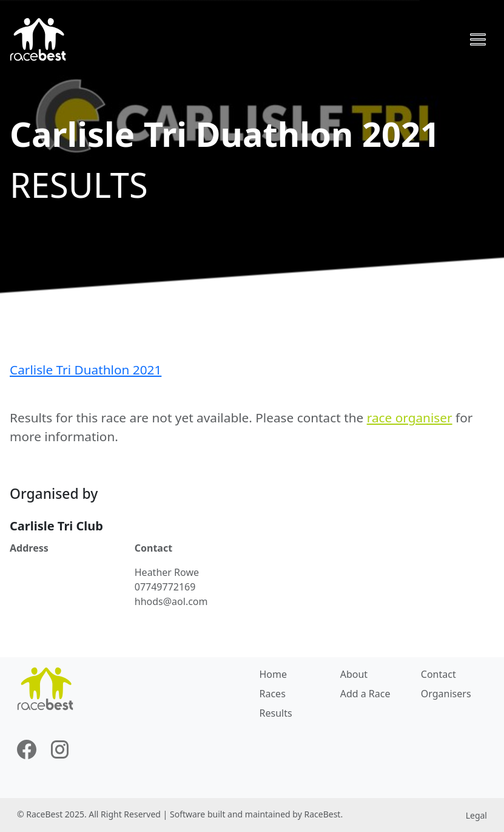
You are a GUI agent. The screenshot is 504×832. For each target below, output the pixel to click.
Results (276, 713)
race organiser (410, 418)
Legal (476, 815)
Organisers (446, 694)
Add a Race (365, 694)
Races (273, 694)
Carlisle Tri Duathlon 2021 (86, 370)
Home (274, 674)
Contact (438, 674)
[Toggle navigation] (478, 39)
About (354, 674)
